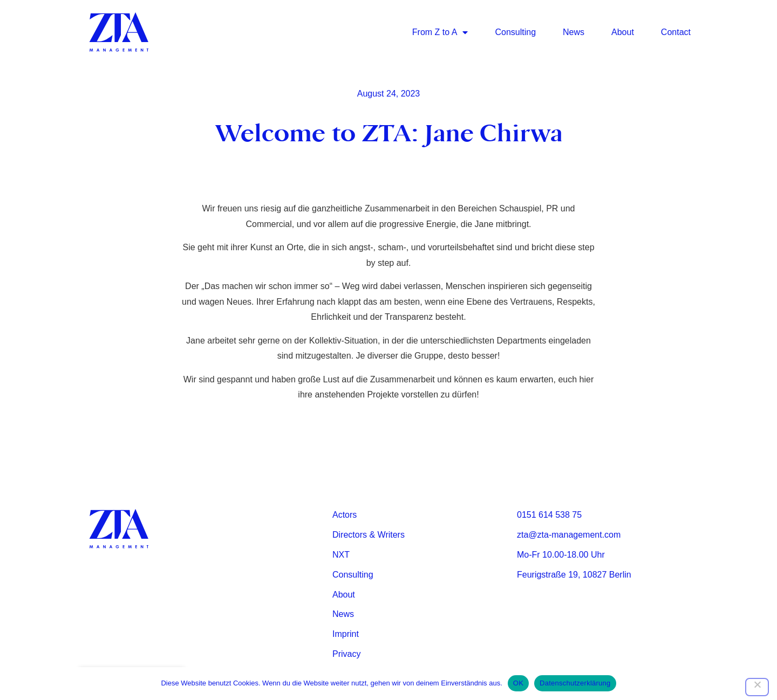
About (623, 32)
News (574, 32)
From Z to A (440, 32)
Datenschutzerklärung (575, 683)
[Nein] (757, 687)
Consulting (515, 32)
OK (518, 683)
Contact (676, 32)
